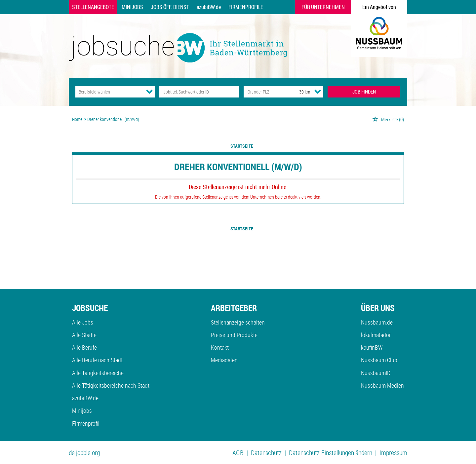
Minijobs (132, 7)
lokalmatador (376, 335)
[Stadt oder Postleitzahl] (265, 92)
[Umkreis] (298, 92)
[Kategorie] (109, 92)
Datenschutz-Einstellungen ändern (331, 453)
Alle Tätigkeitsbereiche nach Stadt (111, 385)
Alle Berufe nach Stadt (97, 360)
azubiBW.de (209, 7)
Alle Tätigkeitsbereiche (98, 373)
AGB (238, 453)
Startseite (242, 146)
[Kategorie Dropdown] (149, 92)
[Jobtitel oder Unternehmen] (199, 92)
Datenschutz (266, 453)
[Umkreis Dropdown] (318, 92)
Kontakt (220, 347)
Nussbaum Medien (382, 385)
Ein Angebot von (379, 7)
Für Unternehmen (323, 7)
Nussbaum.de (377, 322)
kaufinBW (372, 347)
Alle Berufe (84, 347)
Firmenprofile (246, 7)
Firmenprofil (86, 423)
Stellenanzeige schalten (238, 322)
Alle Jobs (83, 322)
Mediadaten (224, 360)
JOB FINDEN (364, 92)
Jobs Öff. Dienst (170, 7)
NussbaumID (376, 373)
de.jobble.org (84, 453)
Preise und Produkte (234, 335)
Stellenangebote (93, 7)
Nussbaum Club (379, 360)
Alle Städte (84, 335)
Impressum (393, 453)
